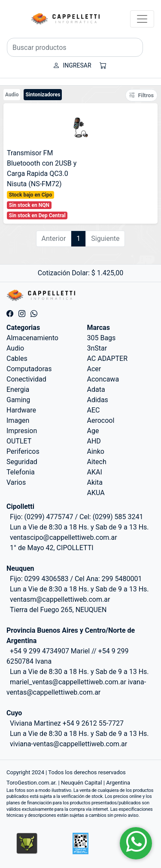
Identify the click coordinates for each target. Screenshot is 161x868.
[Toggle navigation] (142, 19)
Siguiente (105, 239)
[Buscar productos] (75, 47)
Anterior (54, 239)
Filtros (141, 95)
